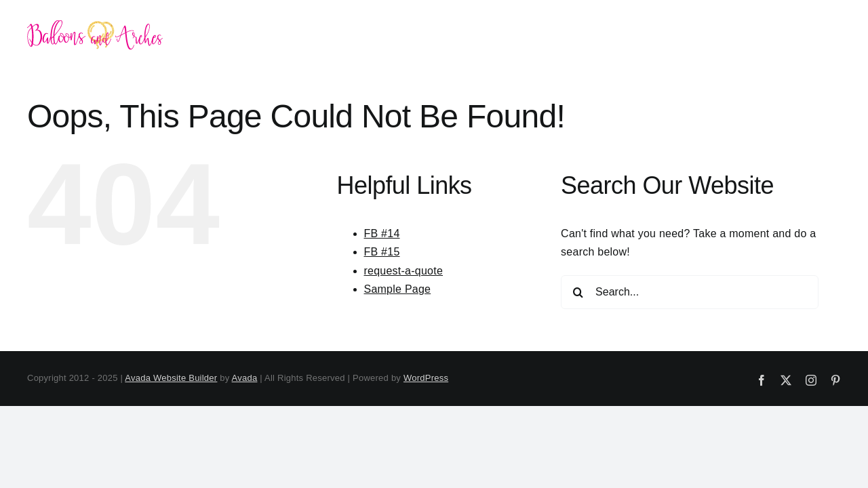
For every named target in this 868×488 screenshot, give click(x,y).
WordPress (426, 378)
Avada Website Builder (171, 378)
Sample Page (398, 289)
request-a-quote (404, 271)
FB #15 (382, 252)
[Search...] (690, 292)
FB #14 (382, 233)
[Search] (578, 292)
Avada (245, 378)
